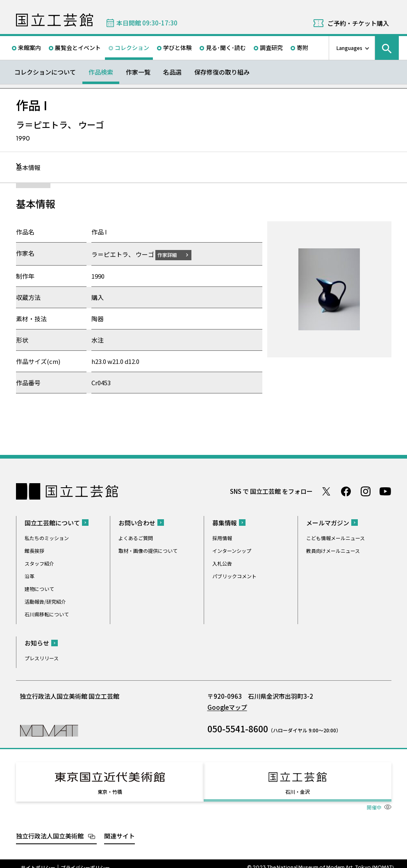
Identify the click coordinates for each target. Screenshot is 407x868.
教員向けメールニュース (333, 550)
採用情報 (222, 537)
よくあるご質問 (136, 537)
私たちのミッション (47, 537)
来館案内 (30, 48)
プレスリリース (42, 658)
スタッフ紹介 (39, 563)
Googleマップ (227, 707)
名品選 (172, 72)
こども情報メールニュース (335, 537)
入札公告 (222, 563)
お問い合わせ (137, 522)
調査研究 (271, 48)
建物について (39, 588)
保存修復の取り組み (222, 72)
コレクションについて (45, 72)
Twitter (326, 491)
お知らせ (37, 642)
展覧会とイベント (78, 48)
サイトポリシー (38, 860)
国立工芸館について (52, 522)
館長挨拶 (34, 550)
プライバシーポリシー (85, 860)
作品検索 (101, 72)
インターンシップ (232, 550)
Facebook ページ (346, 491)
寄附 (302, 48)
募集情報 (225, 522)
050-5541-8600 (238, 728)
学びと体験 (177, 48)
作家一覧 (138, 72)
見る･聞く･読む (226, 48)
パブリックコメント (234, 576)
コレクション (132, 48)
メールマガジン (328, 522)
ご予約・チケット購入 (358, 23)
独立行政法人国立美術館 (50, 828)
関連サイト (119, 828)
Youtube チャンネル (385, 491)
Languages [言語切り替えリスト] (349, 48)
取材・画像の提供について (148, 550)
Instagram (366, 491)
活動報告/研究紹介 (45, 601)
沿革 (30, 576)
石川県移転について (47, 614)
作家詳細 (172, 254)
